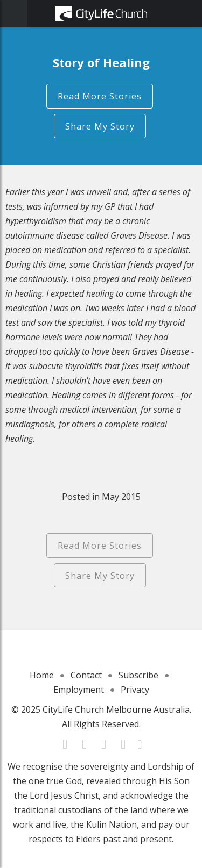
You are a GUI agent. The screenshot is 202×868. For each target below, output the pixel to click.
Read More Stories (100, 96)
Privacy (135, 690)
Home (42, 675)
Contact (86, 675)
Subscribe (138, 675)
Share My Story (100, 126)
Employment (79, 690)
